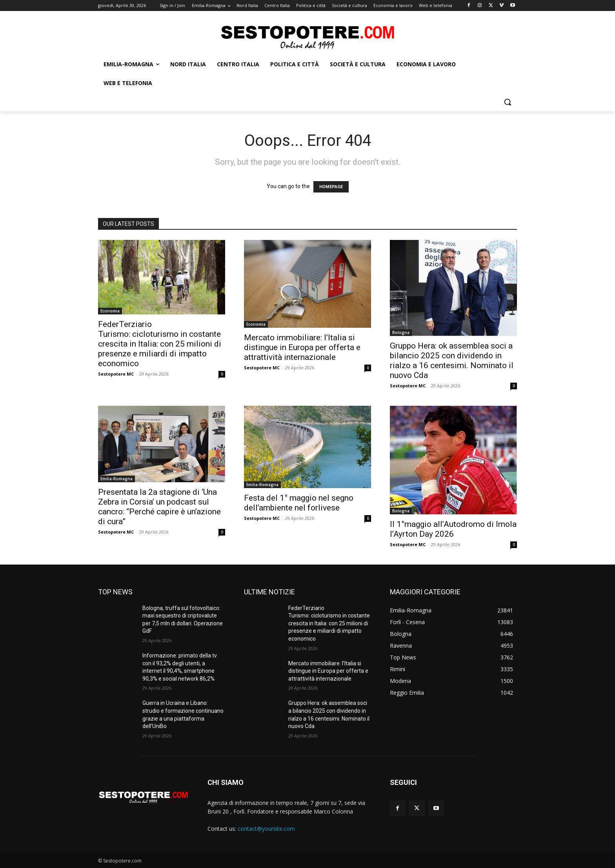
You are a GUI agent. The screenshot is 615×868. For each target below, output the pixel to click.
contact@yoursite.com (266, 829)
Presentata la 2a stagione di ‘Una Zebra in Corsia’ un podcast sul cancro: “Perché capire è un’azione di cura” (159, 507)
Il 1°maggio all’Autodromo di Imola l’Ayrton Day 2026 (453, 529)
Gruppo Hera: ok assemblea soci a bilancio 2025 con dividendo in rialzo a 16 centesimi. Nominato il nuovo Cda (452, 360)
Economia (110, 311)
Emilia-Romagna (116, 479)
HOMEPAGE (331, 187)
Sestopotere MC (116, 374)
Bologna (401, 332)
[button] (508, 102)
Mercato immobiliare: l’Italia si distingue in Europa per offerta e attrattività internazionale (302, 347)
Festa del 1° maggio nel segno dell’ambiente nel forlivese (299, 503)
